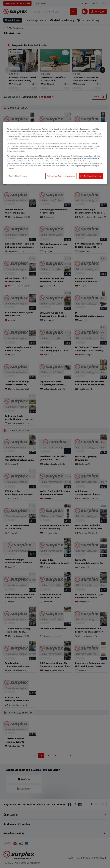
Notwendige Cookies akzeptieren (61, 176)
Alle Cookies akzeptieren (91, 176)
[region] (55, 153)
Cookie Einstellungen (18, 176)
